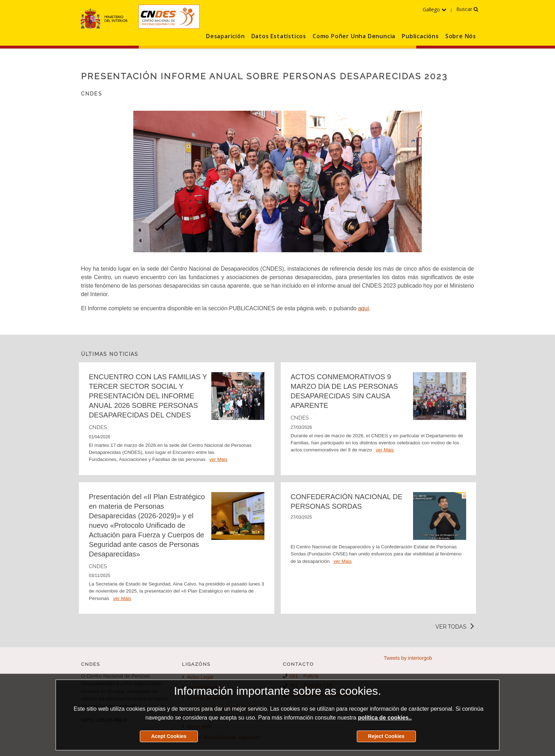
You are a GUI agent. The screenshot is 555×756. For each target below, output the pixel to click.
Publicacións (420, 36)
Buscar (467, 9)
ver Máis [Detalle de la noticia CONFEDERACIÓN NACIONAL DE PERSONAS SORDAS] (342, 561)
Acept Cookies (169, 736)
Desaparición (225, 36)
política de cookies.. (385, 718)
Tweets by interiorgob (408, 658)
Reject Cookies (386, 736)
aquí (364, 308)
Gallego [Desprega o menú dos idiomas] (434, 9)
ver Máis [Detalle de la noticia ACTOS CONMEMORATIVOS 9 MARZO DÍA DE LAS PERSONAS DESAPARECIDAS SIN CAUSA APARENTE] (385, 450)
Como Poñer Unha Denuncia (354, 36)
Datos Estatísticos (279, 36)
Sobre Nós (461, 36)
